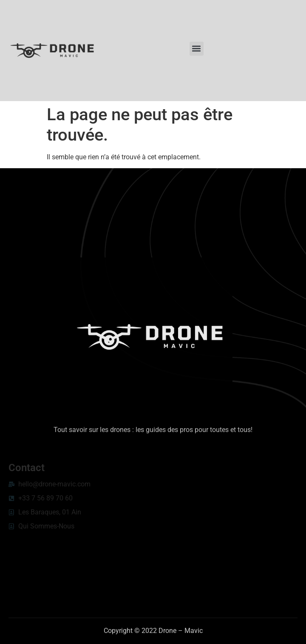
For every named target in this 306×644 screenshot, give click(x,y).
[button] (197, 49)
